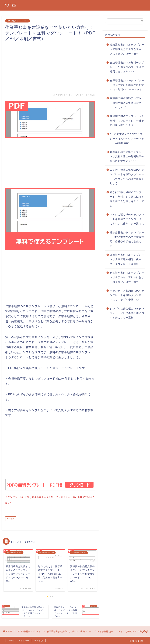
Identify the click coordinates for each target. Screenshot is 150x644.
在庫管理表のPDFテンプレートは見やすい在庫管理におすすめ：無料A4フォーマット (127, 85)
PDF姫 (10, 5)
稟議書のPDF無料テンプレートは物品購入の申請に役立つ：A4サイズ (127, 103)
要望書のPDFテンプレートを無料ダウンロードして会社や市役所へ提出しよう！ (127, 121)
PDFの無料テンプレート (18, 21)
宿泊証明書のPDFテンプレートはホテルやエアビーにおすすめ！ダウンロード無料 (127, 277)
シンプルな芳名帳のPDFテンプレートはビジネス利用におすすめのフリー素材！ (127, 313)
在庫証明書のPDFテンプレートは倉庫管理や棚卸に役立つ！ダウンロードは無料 (127, 259)
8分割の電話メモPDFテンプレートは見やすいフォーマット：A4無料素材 (127, 139)
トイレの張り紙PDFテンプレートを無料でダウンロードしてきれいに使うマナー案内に (127, 219)
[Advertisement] (50, 66)
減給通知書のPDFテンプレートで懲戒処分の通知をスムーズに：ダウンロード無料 (127, 49)
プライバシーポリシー (19, 640)
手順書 (11, 518)
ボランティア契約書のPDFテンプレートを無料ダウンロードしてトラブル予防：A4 (127, 295)
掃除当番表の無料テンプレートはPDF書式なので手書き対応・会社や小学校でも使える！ (127, 239)
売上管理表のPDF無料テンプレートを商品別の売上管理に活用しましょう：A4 (127, 67)
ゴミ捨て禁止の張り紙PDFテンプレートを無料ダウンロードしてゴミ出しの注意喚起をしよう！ (127, 177)
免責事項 (39, 640)
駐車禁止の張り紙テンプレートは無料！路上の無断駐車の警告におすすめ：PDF (127, 157)
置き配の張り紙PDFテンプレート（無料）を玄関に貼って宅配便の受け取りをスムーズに (127, 199)
